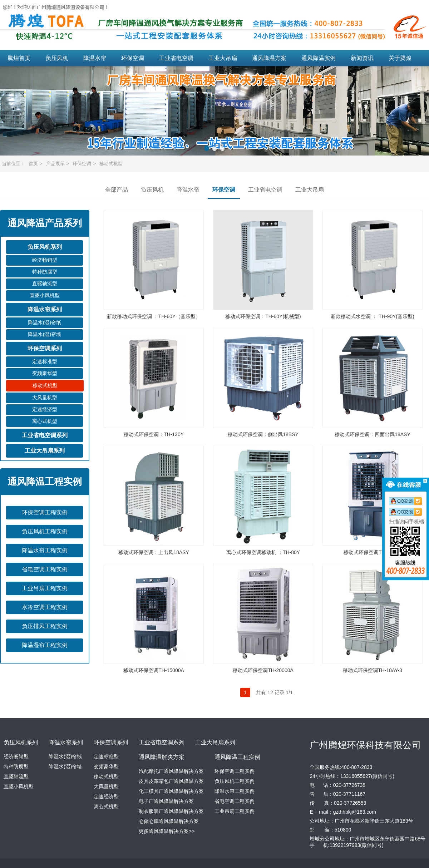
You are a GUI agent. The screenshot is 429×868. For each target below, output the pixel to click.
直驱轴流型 (45, 283)
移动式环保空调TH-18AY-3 (373, 670)
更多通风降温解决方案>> (167, 831)
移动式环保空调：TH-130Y (154, 434)
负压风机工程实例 (45, 531)
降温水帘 (95, 58)
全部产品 (117, 190)
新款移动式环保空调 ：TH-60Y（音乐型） (154, 316)
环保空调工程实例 (45, 512)
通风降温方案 (269, 58)
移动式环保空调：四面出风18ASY (373, 434)
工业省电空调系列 (45, 435)
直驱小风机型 (45, 295)
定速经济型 (45, 409)
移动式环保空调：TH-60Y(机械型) (263, 316)
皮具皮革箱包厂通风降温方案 (171, 781)
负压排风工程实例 (45, 626)
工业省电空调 (176, 58)
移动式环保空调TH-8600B (373, 552)
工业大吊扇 (223, 58)
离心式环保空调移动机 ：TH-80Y (263, 552)
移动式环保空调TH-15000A (154, 670)
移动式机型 (111, 164)
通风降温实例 (319, 58)
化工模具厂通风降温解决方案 (171, 791)
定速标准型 (45, 361)
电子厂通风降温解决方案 (166, 801)
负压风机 (57, 58)
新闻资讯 (362, 58)
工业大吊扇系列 (45, 451)
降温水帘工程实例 (45, 550)
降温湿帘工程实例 (45, 645)
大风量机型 (45, 398)
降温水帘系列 (45, 309)
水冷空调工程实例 (45, 607)
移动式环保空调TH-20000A (263, 670)
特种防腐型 (45, 272)
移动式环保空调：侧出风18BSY (263, 434)
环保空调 (133, 58)
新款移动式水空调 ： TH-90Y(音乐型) (372, 316)
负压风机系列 (45, 247)
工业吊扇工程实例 (45, 588)
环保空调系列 (45, 348)
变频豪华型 (45, 373)
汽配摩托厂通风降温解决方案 (171, 771)
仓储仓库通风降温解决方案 (169, 821)
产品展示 (55, 164)
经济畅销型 (45, 260)
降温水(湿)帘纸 (45, 322)
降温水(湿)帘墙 (45, 334)
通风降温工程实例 (237, 757)
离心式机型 (45, 421)
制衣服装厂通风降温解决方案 (171, 811)
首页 (33, 164)
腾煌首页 (19, 58)
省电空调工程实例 (45, 569)
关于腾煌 (400, 58)
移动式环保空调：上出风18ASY (154, 552)
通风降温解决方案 (162, 757)
